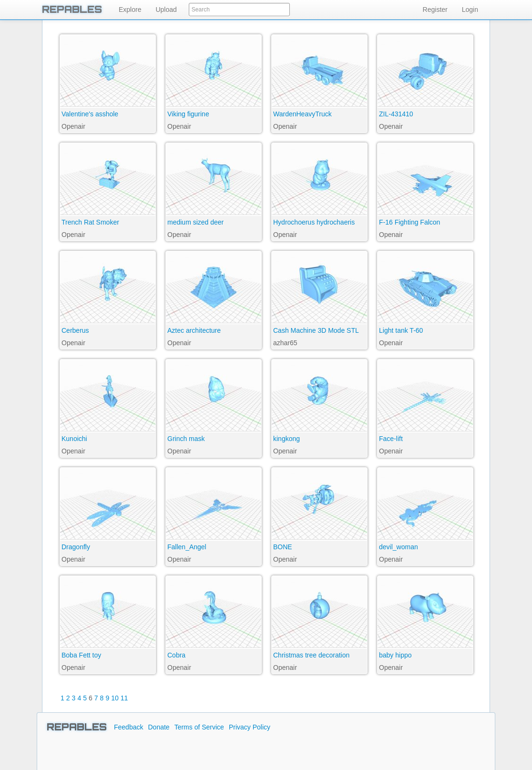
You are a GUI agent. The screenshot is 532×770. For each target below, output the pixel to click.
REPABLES (72, 9)
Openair (73, 126)
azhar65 (285, 343)
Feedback (128, 727)
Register (435, 10)
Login (470, 10)
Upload (166, 10)
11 (124, 698)
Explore (130, 10)
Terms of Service (199, 727)
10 (115, 698)
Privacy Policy (250, 727)
